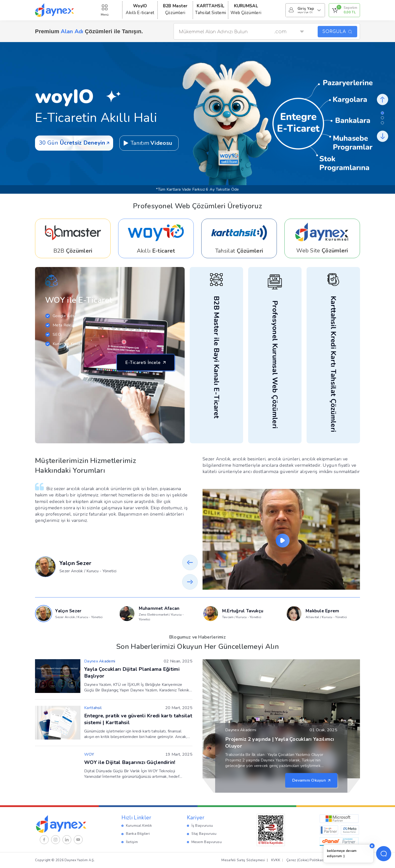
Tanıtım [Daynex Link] (148, 143)
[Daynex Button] (383, 99)
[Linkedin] (67, 840)
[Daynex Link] (73, 238)
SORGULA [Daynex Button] (337, 32)
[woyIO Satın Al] (282, 118)
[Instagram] (56, 840)
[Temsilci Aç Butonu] (384, 854)
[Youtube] (78, 840)
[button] (382, 113)
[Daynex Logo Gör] (55, 10)
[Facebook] (44, 840)
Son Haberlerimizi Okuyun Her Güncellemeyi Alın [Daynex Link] (197, 647)
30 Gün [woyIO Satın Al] (74, 143)
